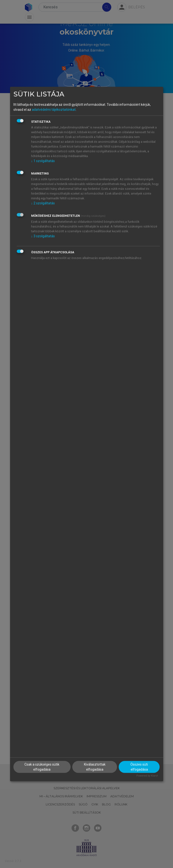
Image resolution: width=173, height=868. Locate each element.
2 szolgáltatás (43, 203)
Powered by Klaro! (147, 776)
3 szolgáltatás (43, 236)
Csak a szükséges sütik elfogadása (42, 767)
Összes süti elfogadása (139, 767)
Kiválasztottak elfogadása (95, 767)
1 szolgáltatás (43, 161)
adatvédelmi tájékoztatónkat (54, 109)
